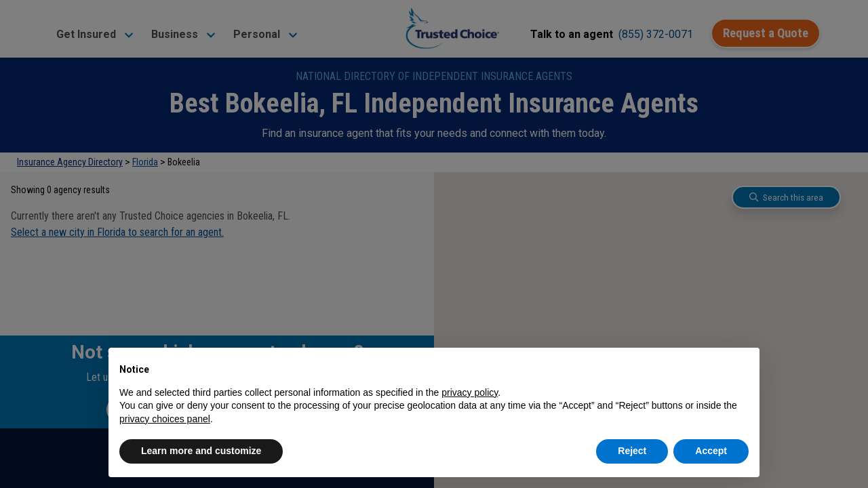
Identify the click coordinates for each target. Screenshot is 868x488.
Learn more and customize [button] (201, 451)
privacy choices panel (165, 419)
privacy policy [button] (470, 392)
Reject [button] (632, 451)
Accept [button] (711, 451)
